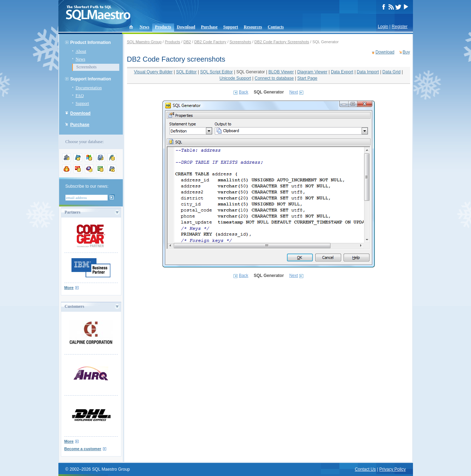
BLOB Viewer (281, 72)
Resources (253, 27)
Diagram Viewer (312, 72)
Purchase (209, 27)
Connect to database (274, 78)
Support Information (91, 79)
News (145, 27)
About (81, 51)
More (69, 288)
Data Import (368, 72)
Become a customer (83, 449)
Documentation (89, 88)
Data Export (342, 72)
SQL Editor (186, 72)
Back (244, 92)
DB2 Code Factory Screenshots (282, 42)
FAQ (80, 96)
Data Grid (392, 72)
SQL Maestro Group (144, 42)
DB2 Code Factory (210, 42)
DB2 (187, 42)
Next (294, 92)
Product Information (91, 42)
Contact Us (365, 469)
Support (231, 27)
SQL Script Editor (217, 72)
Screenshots (87, 67)
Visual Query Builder (153, 72)
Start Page (307, 78)
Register (400, 27)
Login (383, 27)
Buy (406, 52)
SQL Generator (251, 72)
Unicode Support (235, 78)
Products (163, 27)
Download (186, 27)
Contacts (276, 27)
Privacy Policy (393, 469)
